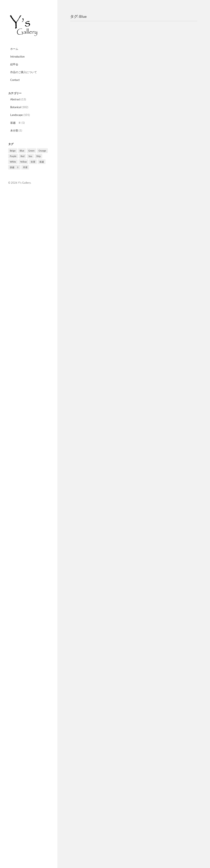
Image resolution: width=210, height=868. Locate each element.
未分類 (14, 130)
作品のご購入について (24, 72)
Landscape (17, 115)
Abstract (15, 99)
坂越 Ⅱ (16, 123)
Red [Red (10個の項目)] (22, 156)
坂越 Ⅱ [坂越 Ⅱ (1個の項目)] (14, 167)
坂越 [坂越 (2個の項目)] (42, 162)
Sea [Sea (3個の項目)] (30, 156)
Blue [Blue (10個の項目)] (22, 151)
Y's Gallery (24, 183)
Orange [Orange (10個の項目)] (42, 151)
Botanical (16, 107)
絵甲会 (14, 64)
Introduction (17, 57)
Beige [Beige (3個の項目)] (13, 151)
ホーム (14, 49)
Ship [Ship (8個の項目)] (38, 156)
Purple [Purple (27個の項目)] (13, 156)
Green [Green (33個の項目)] (31, 151)
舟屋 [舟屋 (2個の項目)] (25, 167)
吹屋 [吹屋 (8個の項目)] (33, 162)
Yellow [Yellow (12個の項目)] (23, 162)
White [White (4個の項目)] (13, 162)
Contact (15, 80)
